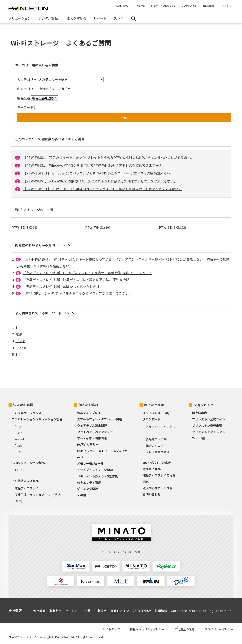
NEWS (141, 6)
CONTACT (123, 6)
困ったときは (154, 405)
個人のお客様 (89, 405)
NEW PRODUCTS (163, 6)
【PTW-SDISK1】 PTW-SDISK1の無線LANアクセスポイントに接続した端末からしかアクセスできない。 (102, 189)
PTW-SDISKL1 (170, 227)
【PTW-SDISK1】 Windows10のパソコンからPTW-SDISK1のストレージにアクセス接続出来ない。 (98, 173)
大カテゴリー (27, 79)
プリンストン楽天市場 (207, 426)
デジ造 (21, 341)
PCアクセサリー (88, 444)
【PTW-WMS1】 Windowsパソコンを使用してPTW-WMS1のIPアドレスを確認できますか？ (93, 165)
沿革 (88, 611)
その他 (82, 495)
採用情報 (161, 611)
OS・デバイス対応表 (157, 463)
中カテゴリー (27, 89)
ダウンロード (152, 419)
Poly (18, 427)
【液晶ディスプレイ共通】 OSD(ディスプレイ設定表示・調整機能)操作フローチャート (87, 273)
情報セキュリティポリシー (147, 629)
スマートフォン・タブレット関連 (99, 419)
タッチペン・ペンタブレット (97, 432)
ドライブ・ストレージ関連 (95, 470)
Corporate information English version (201, 611)
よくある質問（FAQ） (158, 413)
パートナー (73, 611)
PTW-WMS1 (95, 227)
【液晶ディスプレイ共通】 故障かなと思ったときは (61, 286)
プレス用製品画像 (158, 452)
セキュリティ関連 (89, 482)
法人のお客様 (23, 405)
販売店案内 (200, 413)
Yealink (20, 439)
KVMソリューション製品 (28, 463)
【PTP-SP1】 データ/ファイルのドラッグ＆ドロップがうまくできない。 (77, 293)
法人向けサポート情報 (158, 488)
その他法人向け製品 (25, 481)
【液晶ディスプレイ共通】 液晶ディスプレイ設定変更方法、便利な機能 (76, 280)
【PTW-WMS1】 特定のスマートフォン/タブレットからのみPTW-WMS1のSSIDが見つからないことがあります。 (108, 157)
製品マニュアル (156, 439)
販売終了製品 (152, 469)
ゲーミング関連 (88, 489)
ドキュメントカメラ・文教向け (98, 476)
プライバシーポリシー (219, 629)
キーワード (25, 107)
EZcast (21, 348)
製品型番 (24, 98)
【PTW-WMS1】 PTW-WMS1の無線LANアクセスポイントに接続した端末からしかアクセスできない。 (100, 181)
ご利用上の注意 (184, 629)
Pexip (19, 445)
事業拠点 (55, 611)
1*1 (18, 354)
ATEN (19, 470)
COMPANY (189, 6)
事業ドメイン (120, 611)
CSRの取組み (142, 611)
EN (232, 6)
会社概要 (39, 611)
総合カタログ (155, 445)
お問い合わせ (152, 494)
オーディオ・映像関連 (92, 438)
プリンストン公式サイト (209, 419)
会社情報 (15, 611)
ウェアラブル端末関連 (92, 426)
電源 (19, 334)
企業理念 (101, 611)
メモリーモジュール (90, 463)
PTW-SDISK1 (22, 227)
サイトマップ (111, 629)
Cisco (19, 433)
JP (224, 6)
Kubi (18, 452)
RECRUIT (210, 6)
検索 (124, 118)
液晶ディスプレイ (27, 488)
